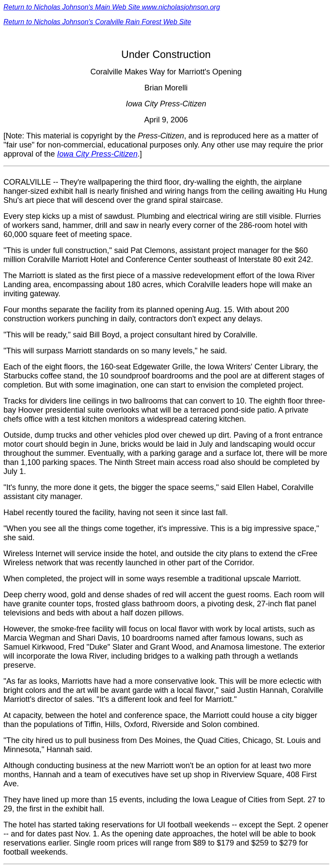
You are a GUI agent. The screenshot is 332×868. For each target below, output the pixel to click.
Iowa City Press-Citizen (97, 154)
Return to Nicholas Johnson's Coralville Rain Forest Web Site (97, 22)
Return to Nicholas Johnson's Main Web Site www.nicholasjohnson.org (112, 7)
